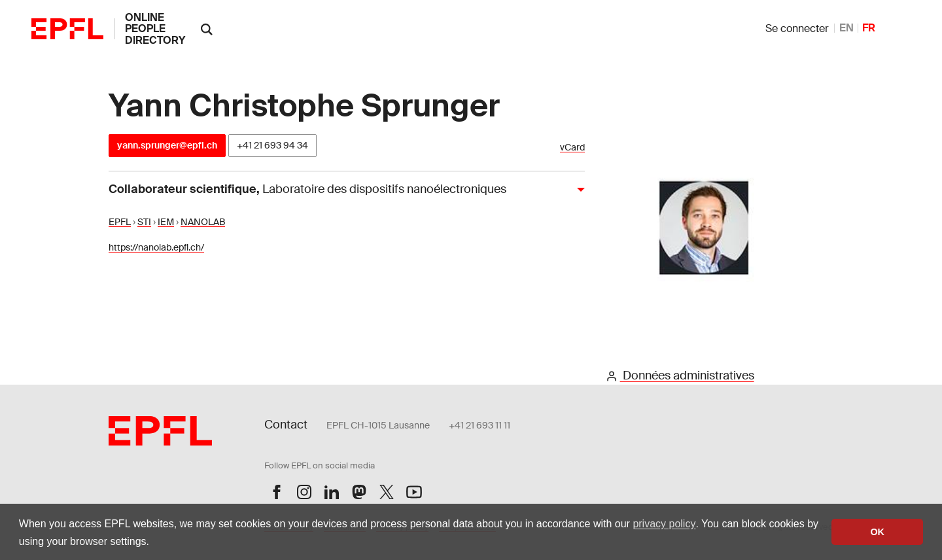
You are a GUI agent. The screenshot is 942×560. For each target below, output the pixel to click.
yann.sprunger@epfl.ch (167, 145)
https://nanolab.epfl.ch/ (156, 247)
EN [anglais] (846, 28)
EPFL (120, 222)
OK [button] (877, 532)
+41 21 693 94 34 (272, 145)
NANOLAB (203, 222)
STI (144, 222)
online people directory (155, 29)
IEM (166, 222)
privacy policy (664, 524)
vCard (572, 148)
